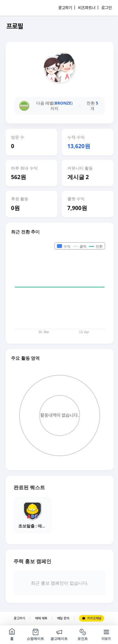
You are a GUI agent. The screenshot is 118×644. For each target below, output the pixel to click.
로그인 (107, 8)
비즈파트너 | (88, 8)
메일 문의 (63, 618)
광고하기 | (67, 8)
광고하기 (20, 618)
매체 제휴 (41, 618)
